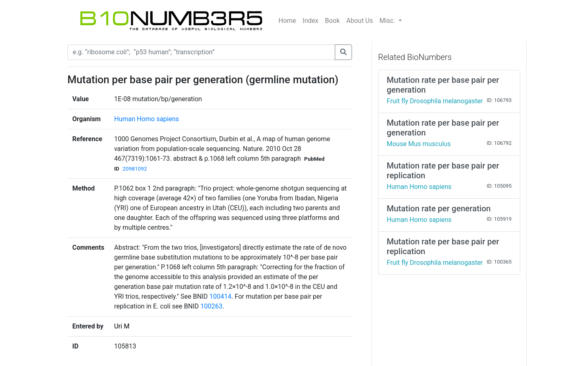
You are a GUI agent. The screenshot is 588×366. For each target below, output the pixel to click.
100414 (220, 296)
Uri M (122, 326)
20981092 (135, 169)
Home (287, 21)
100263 (212, 306)
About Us (360, 21)
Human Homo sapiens (146, 119)
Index (311, 21)
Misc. (388, 21)
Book (332, 21)
